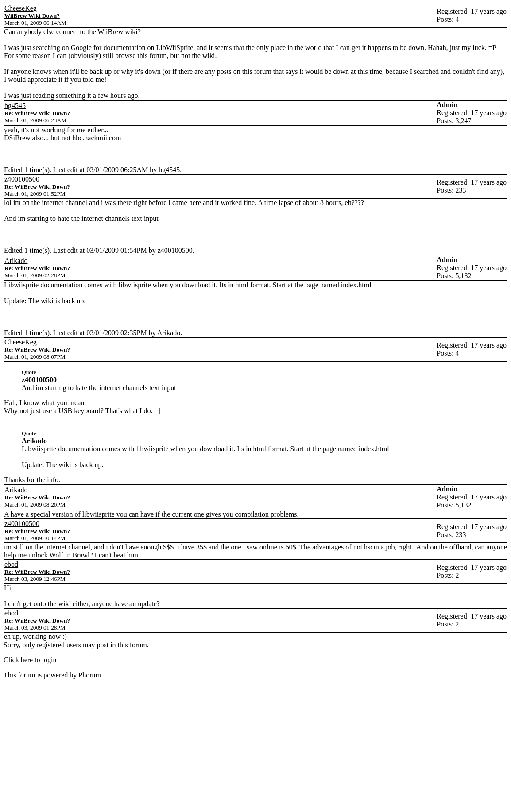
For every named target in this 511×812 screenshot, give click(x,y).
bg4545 (15, 106)
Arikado (16, 261)
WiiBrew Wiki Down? (32, 16)
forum (26, 675)
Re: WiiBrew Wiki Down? (37, 113)
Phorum (90, 675)
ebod (11, 564)
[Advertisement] (255, 746)
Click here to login (30, 660)
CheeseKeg (21, 8)
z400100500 (22, 179)
